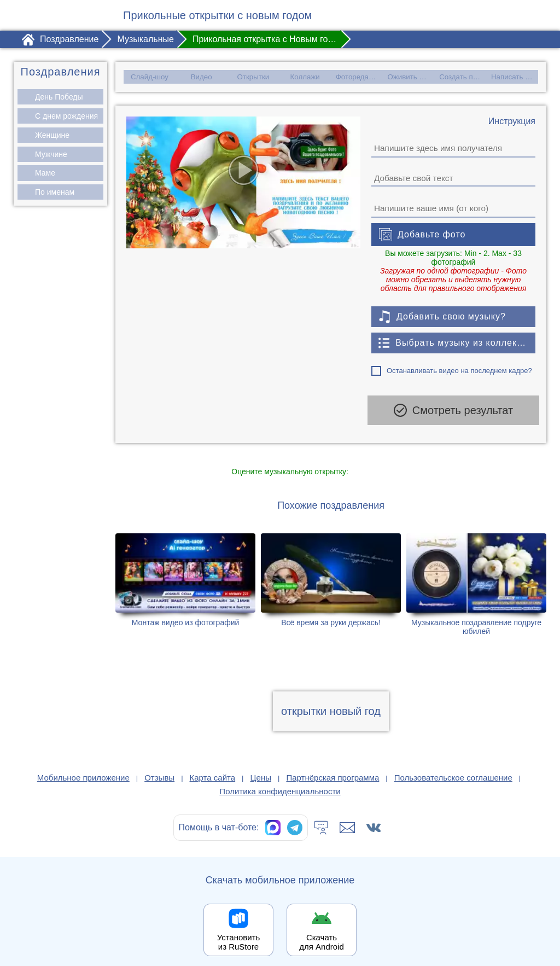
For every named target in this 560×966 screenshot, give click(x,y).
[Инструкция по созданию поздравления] (512, 121)
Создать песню (463, 77)
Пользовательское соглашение (453, 770)
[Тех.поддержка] (321, 820)
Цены (261, 770)
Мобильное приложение (83, 770)
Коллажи (305, 77)
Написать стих (515, 77)
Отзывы (159, 770)
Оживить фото (411, 77)
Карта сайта (213, 770)
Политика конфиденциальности (280, 784)
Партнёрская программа (332, 770)
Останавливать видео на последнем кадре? (459, 370)
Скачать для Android (322, 934)
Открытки (253, 77)
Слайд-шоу (149, 77)
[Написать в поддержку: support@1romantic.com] (347, 820)
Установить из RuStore (239, 934)
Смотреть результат (453, 410)
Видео (201, 77)
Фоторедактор (358, 77)
